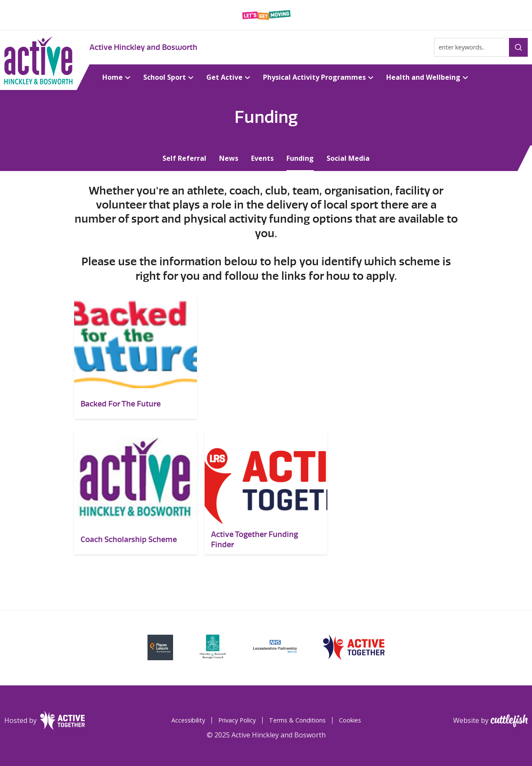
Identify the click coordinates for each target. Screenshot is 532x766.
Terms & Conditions (297, 720)
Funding (300, 158)
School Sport (165, 77)
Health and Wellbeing (423, 77)
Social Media (348, 158)
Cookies (350, 720)
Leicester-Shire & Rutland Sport (266, 15)
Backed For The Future (121, 404)
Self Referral (184, 158)
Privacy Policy (237, 720)
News (229, 158)
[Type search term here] (481, 47)
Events (262, 158)
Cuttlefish (509, 721)
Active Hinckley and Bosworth (143, 47)
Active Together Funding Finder (254, 539)
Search (518, 47)
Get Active (224, 77)
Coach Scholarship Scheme (129, 539)
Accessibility (188, 720)
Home (113, 77)
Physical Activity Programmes (314, 77)
